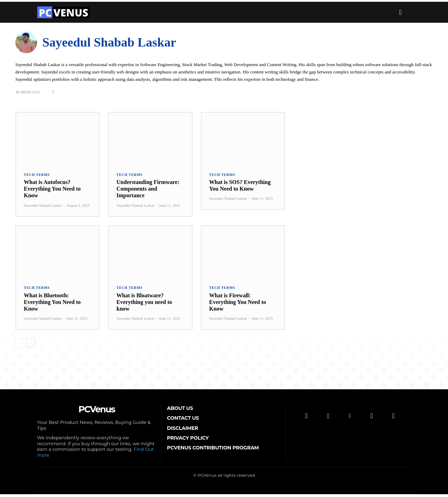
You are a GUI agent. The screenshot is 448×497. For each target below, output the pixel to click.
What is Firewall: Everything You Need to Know (238, 303)
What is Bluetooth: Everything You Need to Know (52, 303)
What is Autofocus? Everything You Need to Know (52, 190)
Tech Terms (37, 176)
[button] (400, 12)
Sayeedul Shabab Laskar (43, 206)
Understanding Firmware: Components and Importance (148, 190)
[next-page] (31, 345)
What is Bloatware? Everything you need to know (144, 303)
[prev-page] (20, 345)
